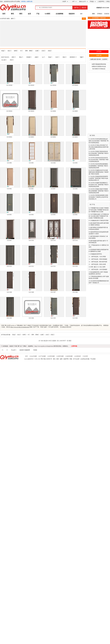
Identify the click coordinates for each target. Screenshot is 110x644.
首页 (4, 14)
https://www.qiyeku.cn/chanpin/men (20, 327)
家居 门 (14, 57)
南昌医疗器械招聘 (25, 350)
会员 (29, 14)
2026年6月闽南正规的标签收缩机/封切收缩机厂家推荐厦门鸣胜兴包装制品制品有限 (99, 153)
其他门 (50, 51)
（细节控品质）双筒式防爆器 (99, 259)
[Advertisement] (31, 33)
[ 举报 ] (108, 2)
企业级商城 (59, 14)
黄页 (21, 14)
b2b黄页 (48, 14)
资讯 (12, 14)
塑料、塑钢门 (29, 51)
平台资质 (93, 359)
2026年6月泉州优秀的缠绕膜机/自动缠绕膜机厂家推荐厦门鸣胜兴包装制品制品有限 (98, 166)
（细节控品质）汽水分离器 (98, 257)
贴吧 (61, 359)
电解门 (82, 57)
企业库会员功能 (85, 359)
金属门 (37, 51)
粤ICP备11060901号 (46, 359)
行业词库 (85, 356)
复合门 (10, 51)
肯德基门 (29, 57)
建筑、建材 (10, 19)
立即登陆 (99, 52)
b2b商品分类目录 (66, 327)
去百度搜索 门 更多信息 (99, 18)
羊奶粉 (35, 350)
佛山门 (21, 57)
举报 (71, 359)
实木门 (57, 57)
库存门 (12, 60)
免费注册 (99, 55)
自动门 (44, 51)
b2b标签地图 (69, 356)
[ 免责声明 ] (101, 2)
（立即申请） (74, 346)
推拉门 (65, 57)
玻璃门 (16, 51)
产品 (38, 14)
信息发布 (72, 14)
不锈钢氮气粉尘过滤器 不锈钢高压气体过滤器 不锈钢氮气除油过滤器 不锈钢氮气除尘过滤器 (99, 210)
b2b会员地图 (33, 356)
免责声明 (66, 359)
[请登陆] (23, 2)
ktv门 (43, 57)
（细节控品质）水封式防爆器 (99, 269)
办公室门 (4, 60)
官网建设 (100, 14)
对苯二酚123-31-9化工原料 (98, 267)
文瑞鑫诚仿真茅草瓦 (96, 254)
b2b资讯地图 (51, 356)
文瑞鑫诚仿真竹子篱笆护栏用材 (99, 221)
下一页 (66, 341)
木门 (22, 51)
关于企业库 (76, 359)
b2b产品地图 (42, 356)
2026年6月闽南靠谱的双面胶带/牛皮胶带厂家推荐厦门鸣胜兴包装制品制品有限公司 (98, 178)
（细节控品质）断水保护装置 (99, 262)
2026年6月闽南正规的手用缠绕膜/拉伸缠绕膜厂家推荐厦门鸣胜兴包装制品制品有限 (99, 191)
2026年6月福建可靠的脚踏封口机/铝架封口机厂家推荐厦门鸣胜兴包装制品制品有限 (99, 185)
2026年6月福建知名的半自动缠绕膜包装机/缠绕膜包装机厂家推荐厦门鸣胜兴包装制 (99, 172)
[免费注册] (29, 2)
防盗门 (3, 51)
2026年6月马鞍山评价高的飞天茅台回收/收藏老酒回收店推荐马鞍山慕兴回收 (99, 147)
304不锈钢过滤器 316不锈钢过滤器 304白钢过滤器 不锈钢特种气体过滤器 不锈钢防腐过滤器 (99, 216)
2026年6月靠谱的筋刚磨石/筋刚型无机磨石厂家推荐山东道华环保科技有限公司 (98, 197)
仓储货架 (107, 14)
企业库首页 (3, 19)
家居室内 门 (73, 57)
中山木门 (14, 350)
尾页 (70, 341)
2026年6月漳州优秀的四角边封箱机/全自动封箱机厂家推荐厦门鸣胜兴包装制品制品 (99, 141)
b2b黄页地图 (60, 356)
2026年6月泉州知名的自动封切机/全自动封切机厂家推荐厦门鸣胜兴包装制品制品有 (99, 160)
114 (81, 14)
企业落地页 (78, 356)
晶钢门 (37, 57)
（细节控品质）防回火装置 (98, 264)
